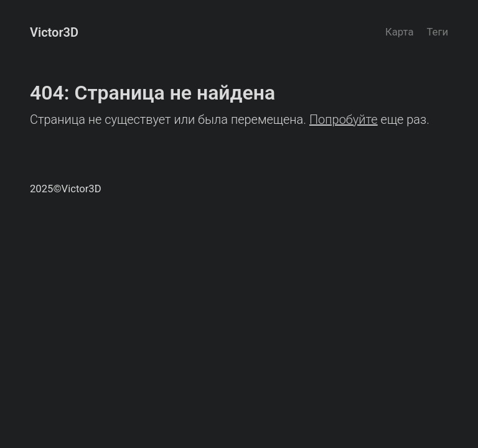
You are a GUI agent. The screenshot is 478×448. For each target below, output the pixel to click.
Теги (437, 32)
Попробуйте (344, 119)
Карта (399, 32)
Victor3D (54, 32)
